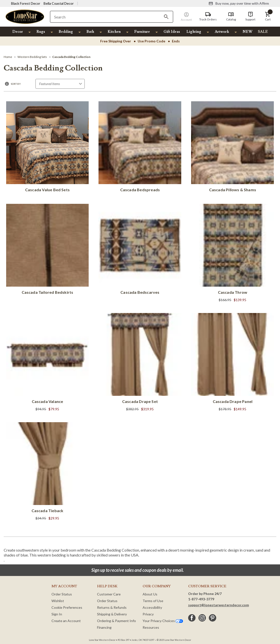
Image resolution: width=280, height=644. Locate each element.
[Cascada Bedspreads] (140, 148)
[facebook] (192, 618)
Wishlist (58, 601)
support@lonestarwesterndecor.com (219, 605)
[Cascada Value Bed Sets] (48, 148)
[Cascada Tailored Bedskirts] (48, 250)
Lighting (194, 32)
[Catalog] (231, 17)
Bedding (66, 32)
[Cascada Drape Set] (140, 363)
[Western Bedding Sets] (32, 57)
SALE (263, 32)
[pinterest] (213, 618)
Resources (151, 627)
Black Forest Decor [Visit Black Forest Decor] (26, 3)
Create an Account (66, 621)
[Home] (8, 57)
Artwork (222, 32)
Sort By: (16, 84)
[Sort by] (60, 84)
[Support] (250, 17)
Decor (18, 32)
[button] (268, 17)
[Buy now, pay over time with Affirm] (239, 3)
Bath (90, 32)
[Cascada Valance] (48, 363)
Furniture (142, 32)
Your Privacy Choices (163, 621)
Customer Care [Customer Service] (109, 594)
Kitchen (114, 32)
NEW (247, 32)
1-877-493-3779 (201, 599)
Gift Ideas (172, 32)
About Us (150, 594)
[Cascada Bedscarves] (140, 250)
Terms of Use (153, 601)
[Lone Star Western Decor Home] (25, 16)
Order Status (62, 594)
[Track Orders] (208, 17)
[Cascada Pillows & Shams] (232, 148)
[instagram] (202, 618)
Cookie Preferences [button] (67, 607)
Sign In (57, 614)
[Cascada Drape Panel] (232, 363)
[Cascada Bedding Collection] (71, 57)
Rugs (41, 32)
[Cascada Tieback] (48, 472)
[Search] (166, 17)
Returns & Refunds (112, 607)
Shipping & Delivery (112, 614)
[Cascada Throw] (232, 253)
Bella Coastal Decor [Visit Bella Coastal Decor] (59, 3)
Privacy (148, 614)
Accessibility (152, 607)
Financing (104, 627)
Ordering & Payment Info (116, 621)
